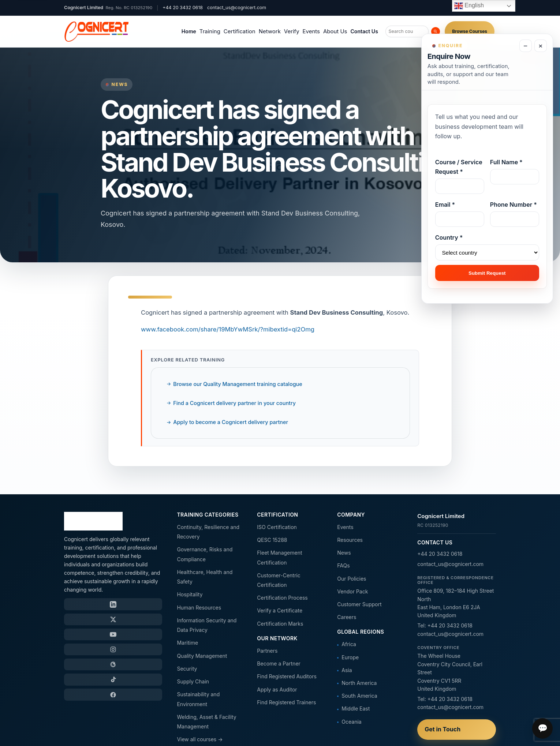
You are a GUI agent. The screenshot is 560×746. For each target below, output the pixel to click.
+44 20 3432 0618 (440, 554)
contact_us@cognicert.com (237, 8)
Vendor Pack (352, 591)
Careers (347, 617)
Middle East (356, 708)
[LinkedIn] (113, 604)
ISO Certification (277, 527)
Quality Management (202, 656)
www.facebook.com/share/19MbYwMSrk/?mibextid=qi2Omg (228, 329)
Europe (350, 657)
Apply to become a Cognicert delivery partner (231, 422)
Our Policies (352, 579)
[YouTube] (113, 634)
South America (359, 696)
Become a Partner (279, 663)
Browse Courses (470, 31)
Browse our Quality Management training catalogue (238, 384)
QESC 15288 (272, 540)
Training (210, 31)
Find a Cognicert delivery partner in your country (234, 403)
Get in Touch (443, 729)
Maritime (187, 643)
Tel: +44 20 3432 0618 (445, 625)
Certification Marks (280, 624)
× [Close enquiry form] (540, 46)
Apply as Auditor (277, 689)
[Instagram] (113, 649)
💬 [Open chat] (543, 728)
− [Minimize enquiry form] (525, 46)
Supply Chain (193, 681)
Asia (347, 670)
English (469, 6)
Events (311, 31)
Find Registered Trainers (286, 702)
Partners (267, 651)
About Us (335, 31)
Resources (350, 540)
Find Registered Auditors (287, 676)
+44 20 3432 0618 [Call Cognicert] (183, 8)
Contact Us (364, 31)
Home (189, 31)
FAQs (343, 565)
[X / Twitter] (113, 619)
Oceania (351, 722)
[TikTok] (113, 679)
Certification (240, 31)
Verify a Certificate (280, 610)
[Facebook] (113, 694)
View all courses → (200, 739)
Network (270, 31)
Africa (349, 644)
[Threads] (113, 664)
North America (359, 683)
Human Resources (199, 608)
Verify (292, 31)
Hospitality (190, 594)
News (344, 553)
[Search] (436, 31)
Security (187, 669)
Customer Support (359, 604)
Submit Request (487, 273)
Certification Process (282, 598)
